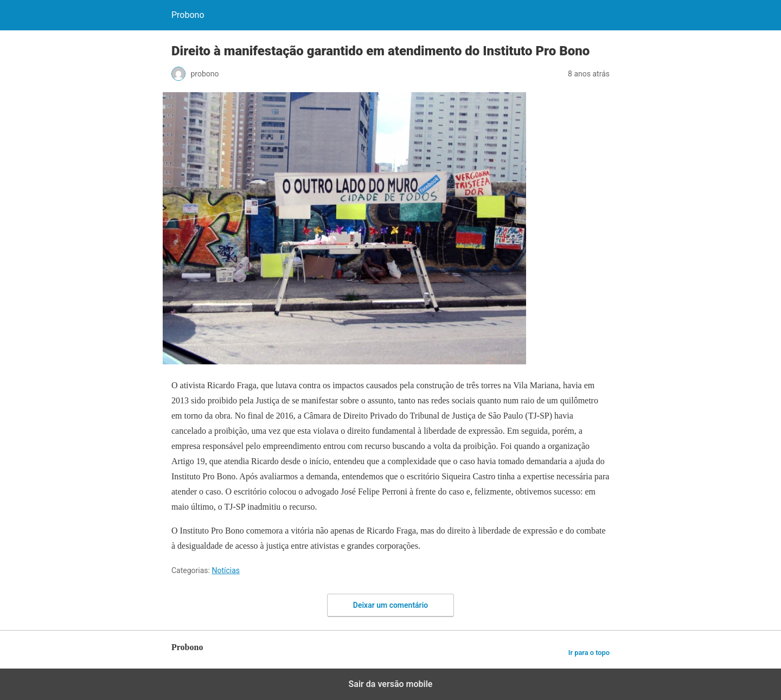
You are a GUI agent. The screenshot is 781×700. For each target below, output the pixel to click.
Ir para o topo (589, 653)
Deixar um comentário (390, 605)
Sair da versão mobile (391, 684)
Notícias (226, 570)
